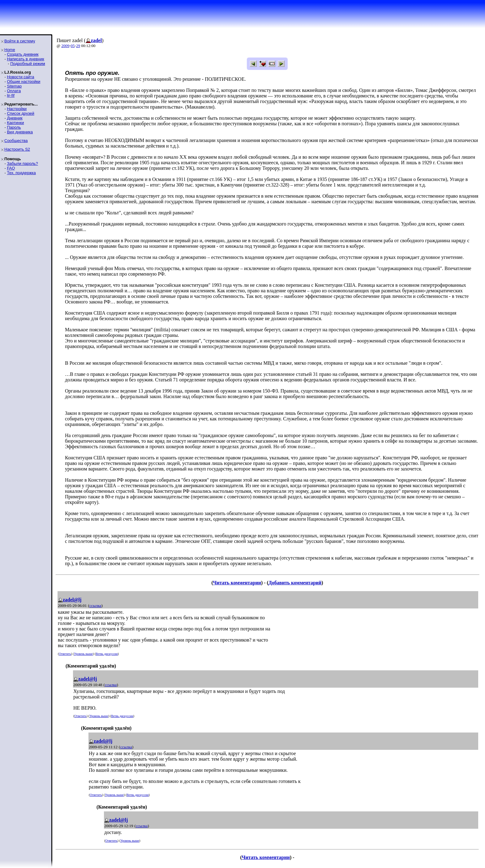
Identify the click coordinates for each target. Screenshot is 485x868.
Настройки (17, 109)
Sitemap (14, 86)
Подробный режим (28, 64)
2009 (65, 46)
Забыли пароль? (22, 163)
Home (10, 50)
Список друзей (20, 113)
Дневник (15, 118)
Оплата (14, 91)
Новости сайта (20, 77)
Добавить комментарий (295, 583)
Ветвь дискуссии (107, 654)
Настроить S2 (17, 149)
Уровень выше (83, 654)
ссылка (95, 606)
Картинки (15, 123)
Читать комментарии (237, 583)
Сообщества (16, 141)
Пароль (14, 127)
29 (78, 46)
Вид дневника (20, 132)
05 (73, 46)
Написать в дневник (25, 59)
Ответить (65, 654)
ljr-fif (11, 95)
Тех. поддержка (21, 173)
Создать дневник (23, 54)
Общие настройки (24, 82)
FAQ (11, 168)
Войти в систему (20, 41)
